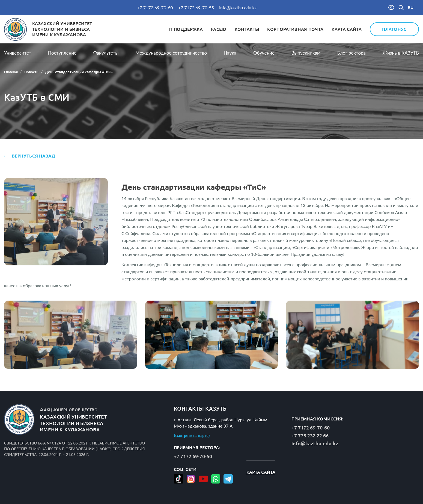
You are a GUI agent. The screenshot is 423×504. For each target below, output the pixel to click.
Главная (11, 72)
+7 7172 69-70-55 (196, 8)
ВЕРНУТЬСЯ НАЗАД (30, 156)
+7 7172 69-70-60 (155, 8)
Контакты (247, 29)
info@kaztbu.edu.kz (238, 8)
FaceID (219, 29)
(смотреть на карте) (192, 435)
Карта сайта (347, 29)
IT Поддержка (186, 29)
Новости (31, 72)
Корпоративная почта (295, 29)
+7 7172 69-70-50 (193, 456)
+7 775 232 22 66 (310, 435)
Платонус (394, 29)
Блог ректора (351, 53)
